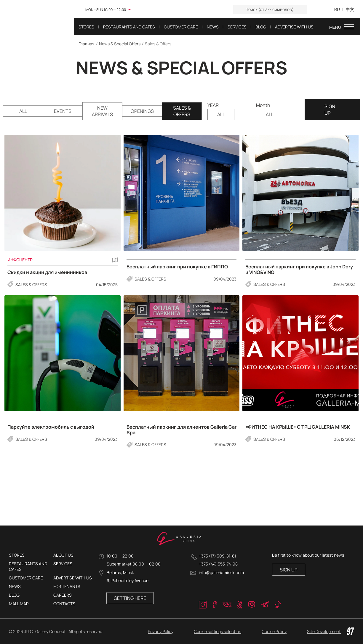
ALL (23, 111)
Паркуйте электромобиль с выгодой (51, 427)
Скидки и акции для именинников (47, 273)
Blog (14, 595)
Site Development (331, 631)
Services (63, 564)
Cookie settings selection (218, 631)
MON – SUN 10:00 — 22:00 (106, 10)
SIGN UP (329, 110)
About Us (63, 555)
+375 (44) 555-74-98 (218, 564)
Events (63, 111)
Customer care (26, 578)
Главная (87, 44)
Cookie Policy (274, 631)
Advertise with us (73, 578)
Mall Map (19, 604)
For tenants (67, 586)
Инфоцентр (20, 260)
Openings (142, 111)
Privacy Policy (161, 631)
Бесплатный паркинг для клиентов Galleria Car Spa (181, 430)
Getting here (130, 598)
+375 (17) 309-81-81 (217, 556)
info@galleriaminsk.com (221, 572)
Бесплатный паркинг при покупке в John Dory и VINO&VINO (299, 270)
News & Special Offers (120, 44)
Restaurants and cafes (28, 566)
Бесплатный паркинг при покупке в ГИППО (177, 267)
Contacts (64, 604)
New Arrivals (102, 111)
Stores (17, 555)
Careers (63, 595)
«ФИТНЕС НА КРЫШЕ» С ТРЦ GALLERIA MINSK (298, 427)
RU (337, 9)
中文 (350, 9)
